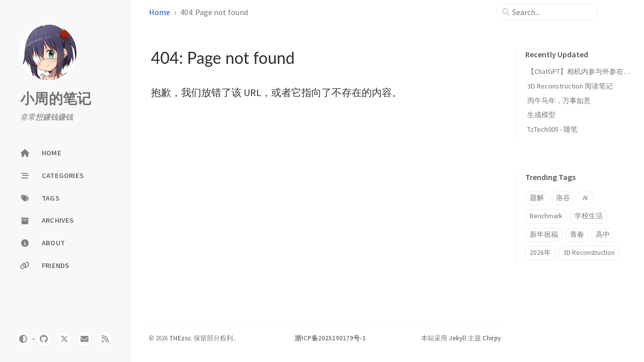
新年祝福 (544, 235)
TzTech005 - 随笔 (552, 129)
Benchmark (546, 216)
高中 (603, 235)
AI (585, 198)
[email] (85, 339)
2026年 (540, 253)
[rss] (105, 339)
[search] (551, 12)
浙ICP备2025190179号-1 (330, 338)
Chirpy (492, 338)
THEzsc (180, 338)
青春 (577, 235)
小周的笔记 (56, 99)
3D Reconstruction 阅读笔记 (570, 86)
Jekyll (458, 338)
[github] (44, 339)
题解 (537, 198)
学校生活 (589, 216)
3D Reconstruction (589, 253)
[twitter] (64, 339)
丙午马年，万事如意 (559, 101)
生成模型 (541, 115)
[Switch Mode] (23, 339)
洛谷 (563, 198)
